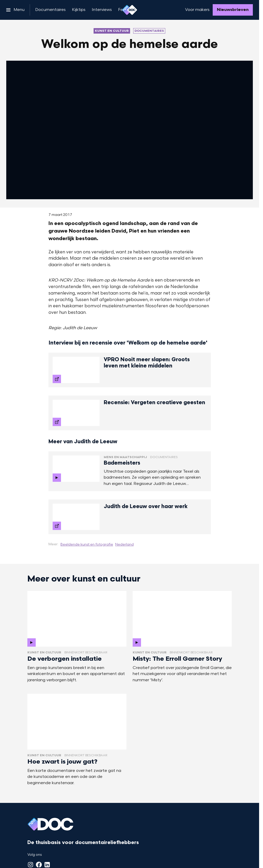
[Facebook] (39, 865)
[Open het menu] (15, 10)
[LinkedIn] (47, 865)
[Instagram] (30, 865)
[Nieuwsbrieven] (233, 10)
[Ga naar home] (130, 10)
